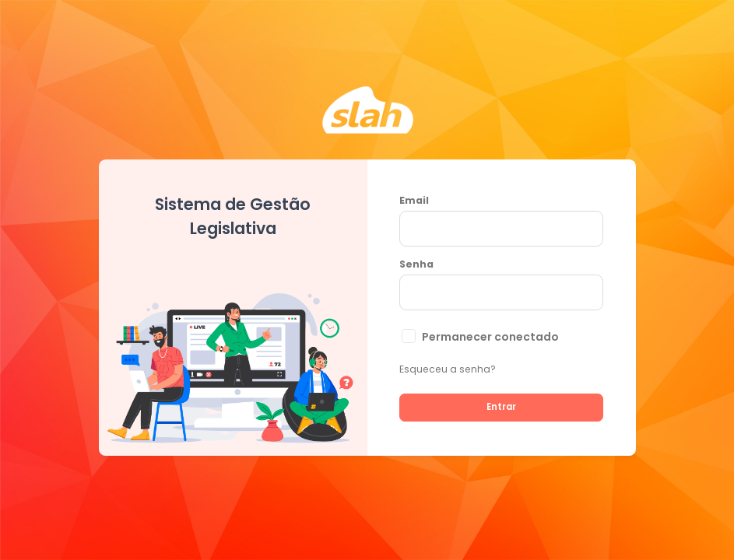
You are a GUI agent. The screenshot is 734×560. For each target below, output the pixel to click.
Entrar (501, 407)
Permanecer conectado (490, 337)
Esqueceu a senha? (448, 369)
